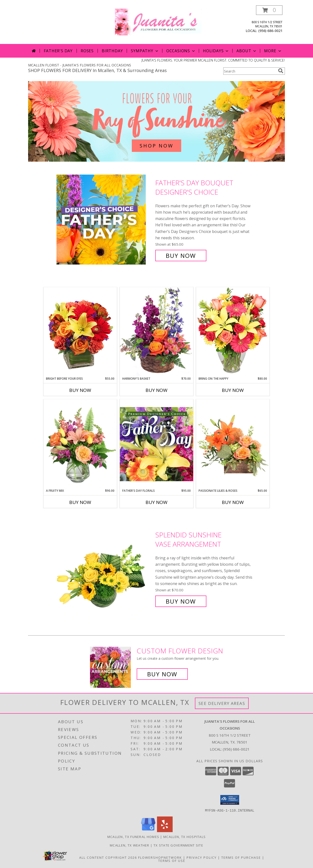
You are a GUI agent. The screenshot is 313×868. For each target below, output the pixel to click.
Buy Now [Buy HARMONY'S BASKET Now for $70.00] (156, 390)
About (247, 51)
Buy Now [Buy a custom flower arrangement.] (162, 674)
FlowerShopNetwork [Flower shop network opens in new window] (160, 857)
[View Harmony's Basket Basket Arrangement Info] (156, 332)
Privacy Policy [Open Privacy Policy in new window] (202, 857)
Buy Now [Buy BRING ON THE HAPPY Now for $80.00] (233, 390)
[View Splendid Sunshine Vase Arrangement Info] (105, 568)
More (273, 51)
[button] (269, 10)
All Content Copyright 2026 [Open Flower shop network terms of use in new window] (108, 857)
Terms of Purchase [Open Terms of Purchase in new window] (241, 857)
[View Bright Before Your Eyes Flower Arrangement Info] (80, 332)
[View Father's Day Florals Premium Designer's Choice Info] (156, 444)
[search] (281, 71)
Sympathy (145, 51)
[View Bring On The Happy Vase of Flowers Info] (233, 332)
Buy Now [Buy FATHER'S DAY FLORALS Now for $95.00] (156, 502)
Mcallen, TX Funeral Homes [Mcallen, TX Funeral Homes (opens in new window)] (133, 837)
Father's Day (58, 51)
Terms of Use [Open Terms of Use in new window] (172, 860)
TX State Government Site (178, 845)
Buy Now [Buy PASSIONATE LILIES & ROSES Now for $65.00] (233, 502)
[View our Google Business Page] (148, 831)
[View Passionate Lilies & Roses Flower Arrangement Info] (233, 444)
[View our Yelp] (165, 831)
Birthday (112, 51)
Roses (87, 51)
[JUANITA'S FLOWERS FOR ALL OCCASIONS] (158, 22)
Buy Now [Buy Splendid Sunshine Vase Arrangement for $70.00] (181, 601)
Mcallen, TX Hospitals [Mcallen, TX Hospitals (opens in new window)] (184, 837)
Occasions (181, 51)
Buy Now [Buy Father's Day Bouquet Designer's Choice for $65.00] (181, 256)
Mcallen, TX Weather (130, 845)
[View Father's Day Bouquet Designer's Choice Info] (105, 219)
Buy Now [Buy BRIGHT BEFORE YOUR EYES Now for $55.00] (80, 390)
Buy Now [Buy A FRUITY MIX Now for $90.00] (80, 502)
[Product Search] (250, 71)
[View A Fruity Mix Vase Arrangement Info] (80, 444)
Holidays (216, 51)
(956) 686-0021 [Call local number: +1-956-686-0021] (270, 31)
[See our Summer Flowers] (156, 121)
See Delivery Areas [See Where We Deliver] (222, 703)
